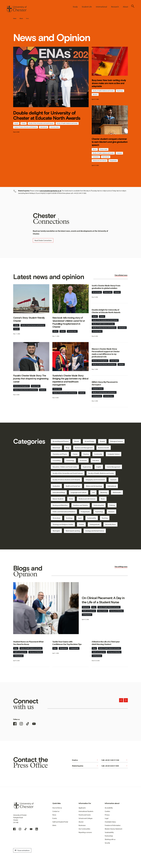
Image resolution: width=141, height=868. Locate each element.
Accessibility (109, 808)
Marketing (104, 492)
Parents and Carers (85, 815)
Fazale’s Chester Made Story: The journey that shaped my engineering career (31, 379)
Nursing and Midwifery (60, 505)
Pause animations (22, 850)
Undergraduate (97, 396)
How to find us (57, 808)
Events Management (114, 467)
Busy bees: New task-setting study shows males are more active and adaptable (109, 83)
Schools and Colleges (86, 818)
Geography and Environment (95, 480)
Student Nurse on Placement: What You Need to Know (28, 643)
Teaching (105, 518)
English (99, 467)
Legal (107, 818)
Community (98, 454)
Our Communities (84, 829)
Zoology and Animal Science (95, 531)
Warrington (56, 531)
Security (107, 843)
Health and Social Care (73, 486)
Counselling (57, 460)
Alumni (95, 149)
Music (103, 499)
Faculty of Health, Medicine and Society (67, 123)
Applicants (82, 808)
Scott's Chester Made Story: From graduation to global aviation (106, 287)
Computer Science (98, 389)
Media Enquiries (85, 766)
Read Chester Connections (43, 240)
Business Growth (104, 448)
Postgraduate (113, 161)
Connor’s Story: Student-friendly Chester (29, 319)
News (27, 18)
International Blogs (59, 492)
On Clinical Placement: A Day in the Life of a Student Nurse (103, 600)
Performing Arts (99, 505)
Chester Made (104, 149)
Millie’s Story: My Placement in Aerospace (105, 383)
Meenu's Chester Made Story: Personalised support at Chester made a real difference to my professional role (106, 353)
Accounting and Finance (61, 441)
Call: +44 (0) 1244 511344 (115, 760)
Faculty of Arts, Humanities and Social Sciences (41, 123)
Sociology (69, 518)
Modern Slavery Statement (113, 829)
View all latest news (121, 275)
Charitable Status (110, 822)
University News (55, 127)
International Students (86, 811)
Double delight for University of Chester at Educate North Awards (47, 115)
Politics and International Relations (64, 512)
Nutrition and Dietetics (81, 505)
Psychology (120, 91)
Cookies (107, 811)
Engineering (87, 467)
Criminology (70, 460)
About (21, 18)
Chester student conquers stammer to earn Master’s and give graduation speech (110, 142)
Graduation (96, 157)
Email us (85, 760)
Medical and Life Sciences (100, 161)
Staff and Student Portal (60, 822)
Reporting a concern (85, 832)
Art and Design (97, 292)
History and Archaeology (94, 486)
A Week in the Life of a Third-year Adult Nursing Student (106, 643)
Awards (16, 123)
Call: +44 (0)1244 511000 (115, 766)
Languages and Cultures (79, 492)
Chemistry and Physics (60, 454)
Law (93, 492)
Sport (80, 518)
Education (96, 460)
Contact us (56, 811)
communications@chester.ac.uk (50, 191)
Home (15, 18)
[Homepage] (16, 9)
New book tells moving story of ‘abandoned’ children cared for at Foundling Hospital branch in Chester (69, 322)
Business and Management (22, 386)
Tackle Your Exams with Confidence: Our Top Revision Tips (67, 643)
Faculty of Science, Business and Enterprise (26, 127)
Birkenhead (56, 448)
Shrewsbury (57, 518)
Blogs (68, 448)
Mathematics (117, 492)
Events (55, 818)
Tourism (16, 329)
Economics (83, 460)
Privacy (107, 815)
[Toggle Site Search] (133, 6)
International (44, 127)
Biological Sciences (117, 441)
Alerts (54, 825)
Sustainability (92, 518)
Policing (112, 505)
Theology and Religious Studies (63, 524)
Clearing (86, 454)
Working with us (110, 839)
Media (71, 499)
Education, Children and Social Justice (65, 467)
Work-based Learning (73, 531)
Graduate (119, 153)
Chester (24, 123)
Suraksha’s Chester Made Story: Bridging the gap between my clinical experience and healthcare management (70, 380)
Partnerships (109, 836)
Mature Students (58, 499)
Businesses (82, 825)
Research (95, 94)
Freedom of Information (113, 825)
